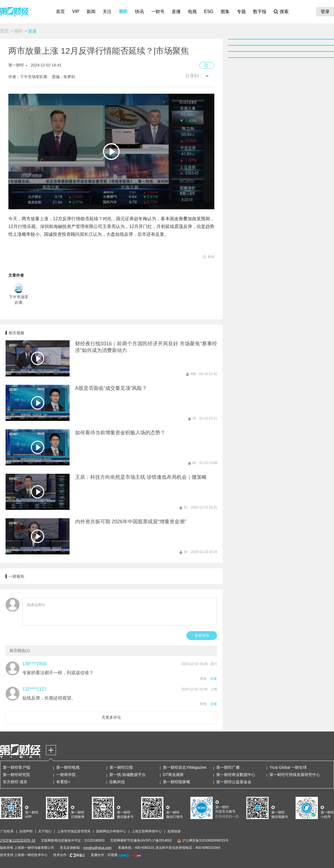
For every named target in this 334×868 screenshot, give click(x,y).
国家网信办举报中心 (111, 831)
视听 (123, 12)
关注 (107, 12)
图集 (225, 12)
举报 (203, 679)
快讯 (139, 12)
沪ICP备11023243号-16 (18, 840)
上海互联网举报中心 (147, 831)
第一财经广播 (228, 767)
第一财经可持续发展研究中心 (295, 775)
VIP (76, 12)
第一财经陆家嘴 (176, 782)
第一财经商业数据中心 (236, 775)
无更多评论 (111, 717)
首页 (60, 12)
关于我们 (45, 831)
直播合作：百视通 (104, 855)
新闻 (91, 12)
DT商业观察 (173, 775)
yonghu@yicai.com (97, 848)
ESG (209, 12)
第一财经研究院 (16, 775)
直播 (176, 12)
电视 (192, 12)
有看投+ (63, 782)
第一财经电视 (68, 767)
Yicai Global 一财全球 (288, 767)
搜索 (284, 12)
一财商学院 (66, 775)
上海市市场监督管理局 (74, 831)
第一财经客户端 (16, 767)
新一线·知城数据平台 (127, 775)
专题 (241, 12)
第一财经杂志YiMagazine (185, 767)
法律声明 (26, 831)
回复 (214, 679)
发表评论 (202, 635)
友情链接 (174, 831)
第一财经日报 (121, 767)
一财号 (158, 12)
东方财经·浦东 (15, 782)
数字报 (260, 12)
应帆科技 (117, 782)
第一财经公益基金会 (234, 782)
